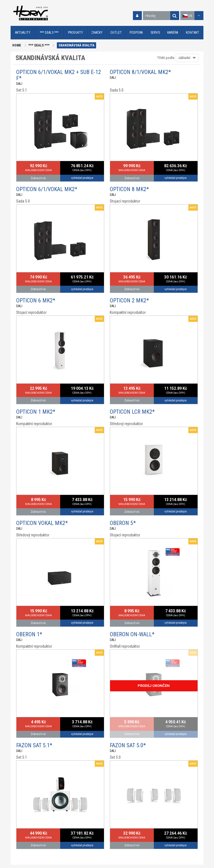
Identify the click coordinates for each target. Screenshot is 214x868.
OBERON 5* (123, 523)
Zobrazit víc (38, 178)
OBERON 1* (29, 634)
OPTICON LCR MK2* (132, 412)
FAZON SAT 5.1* (34, 745)
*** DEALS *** (39, 45)
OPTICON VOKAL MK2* (42, 523)
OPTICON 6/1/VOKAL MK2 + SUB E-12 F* (59, 75)
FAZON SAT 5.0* (128, 745)
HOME (17, 45)
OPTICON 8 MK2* (129, 189)
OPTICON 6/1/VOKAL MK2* (47, 189)
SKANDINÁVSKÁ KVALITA (76, 45)
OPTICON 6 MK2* (36, 300)
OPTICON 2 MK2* (129, 300)
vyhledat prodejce (82, 178)
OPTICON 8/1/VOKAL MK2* (140, 72)
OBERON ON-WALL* (132, 634)
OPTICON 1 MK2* (36, 412)
